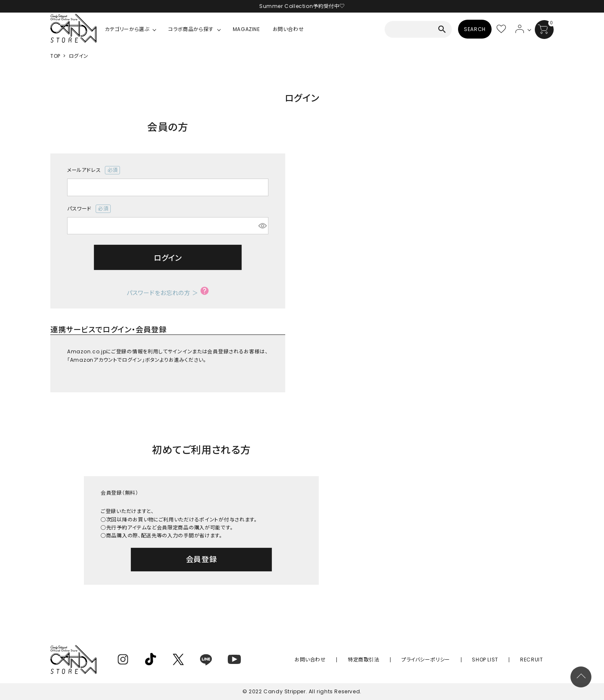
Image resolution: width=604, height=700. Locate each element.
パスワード (89, 209)
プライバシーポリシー (450, 660)
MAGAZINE (246, 29)
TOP (55, 56)
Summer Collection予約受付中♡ (302, 6)
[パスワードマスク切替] (262, 226)
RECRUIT (536, 660)
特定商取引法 (398, 660)
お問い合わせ (288, 29)
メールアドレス (94, 170)
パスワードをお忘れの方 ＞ (163, 293)
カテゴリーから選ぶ (127, 29)
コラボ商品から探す (191, 29)
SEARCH (475, 29)
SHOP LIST (500, 660)
